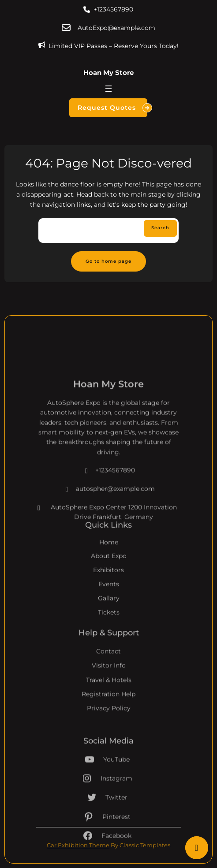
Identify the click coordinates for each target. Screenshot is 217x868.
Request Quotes (112, 108)
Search (160, 228)
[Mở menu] (108, 89)
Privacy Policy (109, 723)
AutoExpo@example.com (116, 28)
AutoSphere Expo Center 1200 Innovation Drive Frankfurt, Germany (107, 537)
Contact (108, 667)
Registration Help (108, 709)
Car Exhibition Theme (78, 845)
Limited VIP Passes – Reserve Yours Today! (114, 46)
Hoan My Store (108, 73)
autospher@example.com (109, 513)
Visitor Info (109, 681)
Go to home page (108, 261)
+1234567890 (113, 9)
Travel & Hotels (109, 695)
